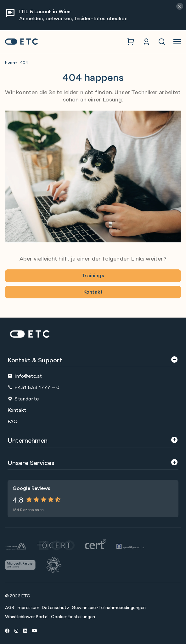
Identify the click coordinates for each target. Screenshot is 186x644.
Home (10, 62)
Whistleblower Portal (27, 616)
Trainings (93, 275)
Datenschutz (56, 607)
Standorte (23, 398)
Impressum (28, 607)
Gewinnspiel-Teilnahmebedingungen (109, 607)
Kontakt (93, 292)
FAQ (13, 421)
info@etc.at (25, 376)
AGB (10, 607)
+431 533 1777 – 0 (34, 387)
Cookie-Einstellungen (73, 616)
